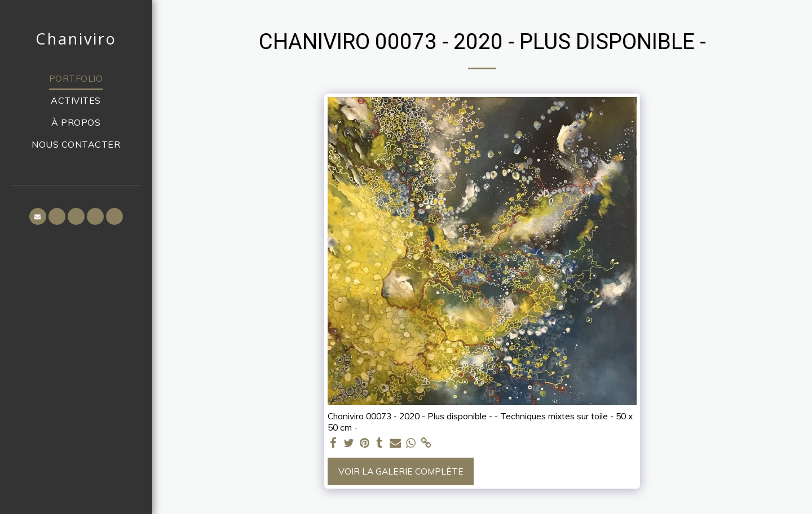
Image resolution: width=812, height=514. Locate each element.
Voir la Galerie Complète (401, 471)
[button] (38, 216)
